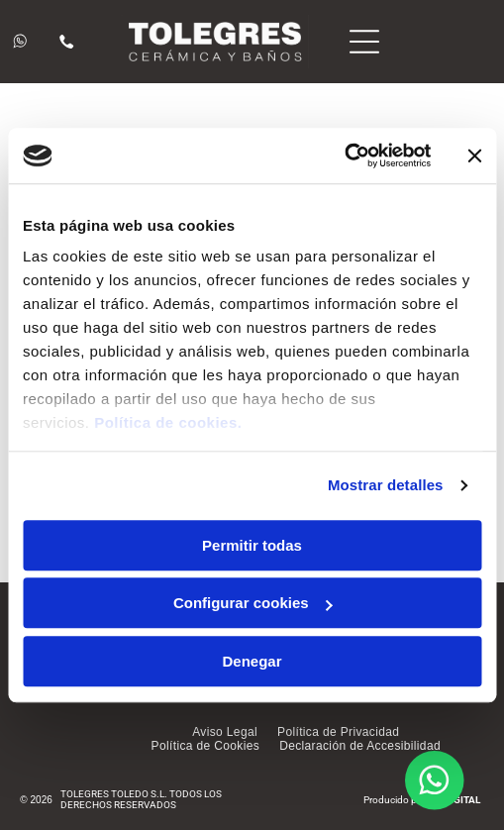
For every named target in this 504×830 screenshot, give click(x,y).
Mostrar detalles (386, 485)
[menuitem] (225, 732)
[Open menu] (364, 42)
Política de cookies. (168, 422)
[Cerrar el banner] (474, 156)
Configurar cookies (253, 603)
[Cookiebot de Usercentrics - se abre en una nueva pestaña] (344, 156)
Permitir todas (252, 545)
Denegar (252, 661)
